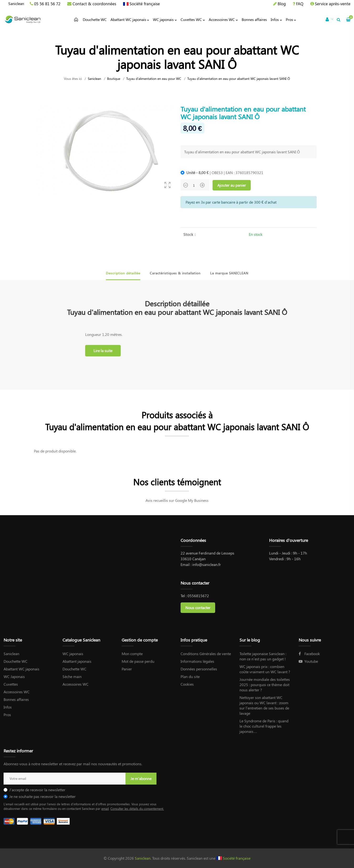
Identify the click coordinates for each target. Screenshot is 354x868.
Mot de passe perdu (138, 661)
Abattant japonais (77, 661)
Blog (282, 4)
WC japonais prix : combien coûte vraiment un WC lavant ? (265, 669)
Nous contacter (198, 608)
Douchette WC (16, 661)
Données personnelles (199, 669)
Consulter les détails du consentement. (137, 809)
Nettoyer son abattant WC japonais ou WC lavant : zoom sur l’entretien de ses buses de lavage (264, 705)
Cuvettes (11, 684)
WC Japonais (14, 676)
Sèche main (72, 676)
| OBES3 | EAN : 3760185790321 (225, 172)
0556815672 (198, 596)
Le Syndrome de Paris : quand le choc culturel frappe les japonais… (264, 726)
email (105, 809)
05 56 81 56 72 (47, 4)
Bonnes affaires (16, 699)
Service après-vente (333, 4)
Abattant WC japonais (21, 669)
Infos (8, 707)
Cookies (187, 684)
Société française (145, 4)
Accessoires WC (17, 692)
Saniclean (16, 3)
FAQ (300, 4)
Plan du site (190, 676)
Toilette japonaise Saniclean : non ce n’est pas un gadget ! (263, 656)
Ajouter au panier (232, 185)
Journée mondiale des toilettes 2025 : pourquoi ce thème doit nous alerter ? (265, 685)
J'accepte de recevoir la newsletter (37, 790)
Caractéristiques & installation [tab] (175, 273)
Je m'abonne (141, 778)
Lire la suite (103, 351)
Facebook (309, 654)
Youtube (308, 661)
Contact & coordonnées (94, 4)
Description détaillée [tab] (123, 273)
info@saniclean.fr (207, 564)
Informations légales (197, 661)
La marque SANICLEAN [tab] (229, 273)
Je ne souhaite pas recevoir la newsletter (42, 796)
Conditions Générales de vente (206, 654)
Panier (127, 669)
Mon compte (132, 654)
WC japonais (73, 654)
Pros (7, 715)
